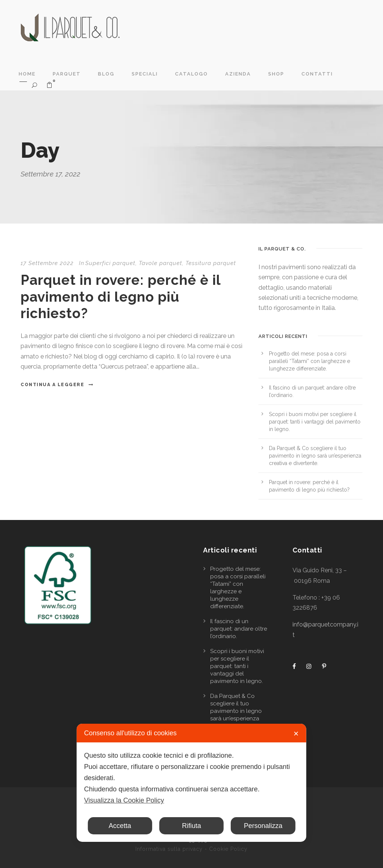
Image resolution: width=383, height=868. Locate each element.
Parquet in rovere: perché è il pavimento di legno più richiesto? (121, 297)
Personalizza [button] (263, 826)
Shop (276, 74)
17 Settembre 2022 (47, 263)
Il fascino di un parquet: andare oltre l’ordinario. (239, 629)
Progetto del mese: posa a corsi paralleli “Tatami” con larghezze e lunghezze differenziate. (310, 361)
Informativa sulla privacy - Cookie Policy (191, 849)
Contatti (317, 74)
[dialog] (191, 783)
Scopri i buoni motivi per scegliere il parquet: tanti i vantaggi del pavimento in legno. (315, 422)
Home (27, 74)
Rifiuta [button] (191, 826)
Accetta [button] (120, 826)
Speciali (145, 74)
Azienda (238, 74)
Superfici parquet (110, 263)
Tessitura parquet (211, 263)
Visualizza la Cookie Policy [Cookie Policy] (124, 800)
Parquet (67, 74)
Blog (106, 74)
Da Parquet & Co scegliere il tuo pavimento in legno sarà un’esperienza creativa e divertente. (315, 456)
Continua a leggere (57, 385)
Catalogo (191, 74)
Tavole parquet (160, 263)
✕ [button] (296, 734)
